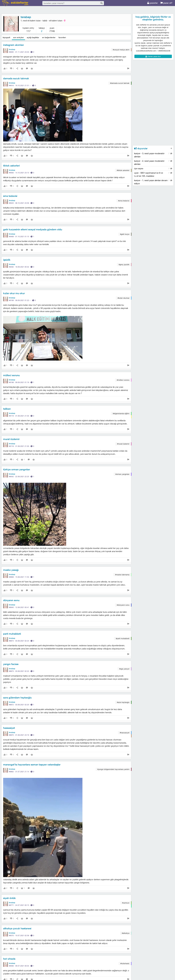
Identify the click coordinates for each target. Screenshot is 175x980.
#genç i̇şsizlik (124, 264)
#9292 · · (21, 267)
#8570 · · (21, 935)
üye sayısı (153, 169)
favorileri (62, 37)
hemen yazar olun (153, 56)
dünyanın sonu (11, 600)
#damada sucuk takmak (120, 83)
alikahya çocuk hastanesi (17, 928)
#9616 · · (22, 85)
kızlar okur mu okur (14, 293)
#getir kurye (125, 234)
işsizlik (7, 260)
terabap (26, 17)
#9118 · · (21, 446)
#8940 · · (21, 607)
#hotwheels (125, 963)
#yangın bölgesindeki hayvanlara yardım (113, 769)
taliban (7, 409)
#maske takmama (122, 575)
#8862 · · (21, 772)
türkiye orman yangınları (17, 469)
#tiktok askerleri (123, 170)
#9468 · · (21, 236)
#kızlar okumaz (123, 298)
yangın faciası (11, 664)
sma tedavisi (10, 196)
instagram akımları (13, 45)
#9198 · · (21, 382)
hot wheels (9, 959)
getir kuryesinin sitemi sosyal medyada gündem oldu (33, 229)
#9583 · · (21, 173)
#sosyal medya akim (121, 50)
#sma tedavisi (124, 201)
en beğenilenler (49, 37)
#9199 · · (22, 300)
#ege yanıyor (124, 669)
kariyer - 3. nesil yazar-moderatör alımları (153, 155)
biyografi (6, 37)
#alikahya (126, 933)
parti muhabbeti (12, 634)
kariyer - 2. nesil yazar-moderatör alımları (153, 162)
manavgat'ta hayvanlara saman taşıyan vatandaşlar (32, 765)
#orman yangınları (122, 474)
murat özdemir (11, 439)
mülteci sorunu (11, 375)
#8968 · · (21, 577)
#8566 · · (21, 966)
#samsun (126, 903)
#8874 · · (21, 641)
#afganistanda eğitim (121, 413)
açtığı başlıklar (33, 37)
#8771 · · (21, 905)
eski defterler (15, 3)
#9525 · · (21, 203)
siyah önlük (9, 898)
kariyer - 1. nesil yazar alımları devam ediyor (153, 182)
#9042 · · (21, 476)
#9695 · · (21, 52)
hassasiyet (9, 728)
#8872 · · (21, 705)
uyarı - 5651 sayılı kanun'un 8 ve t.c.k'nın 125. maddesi (153, 174)
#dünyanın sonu (123, 605)
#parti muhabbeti (123, 638)
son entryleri (18, 37)
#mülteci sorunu (123, 380)
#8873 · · (21, 671)
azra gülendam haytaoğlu (17, 698)
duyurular (141, 148)
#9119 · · (21, 416)
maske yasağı (11, 570)
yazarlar (153, 3)
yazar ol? (166, 3)
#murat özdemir (123, 444)
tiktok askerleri (11, 166)
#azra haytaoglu (123, 702)
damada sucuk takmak (16, 78)
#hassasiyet (125, 733)
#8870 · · (21, 735)
